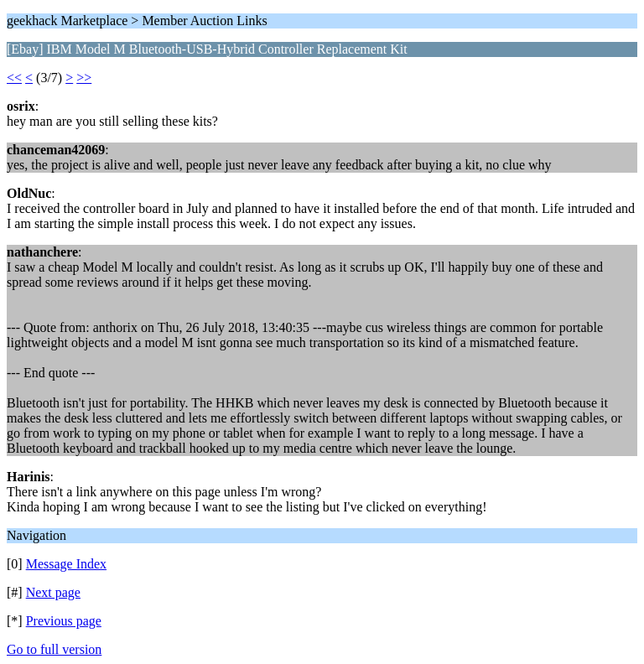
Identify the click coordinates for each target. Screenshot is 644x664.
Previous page (64, 621)
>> (84, 78)
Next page (53, 592)
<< (14, 78)
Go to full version (54, 649)
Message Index (66, 564)
